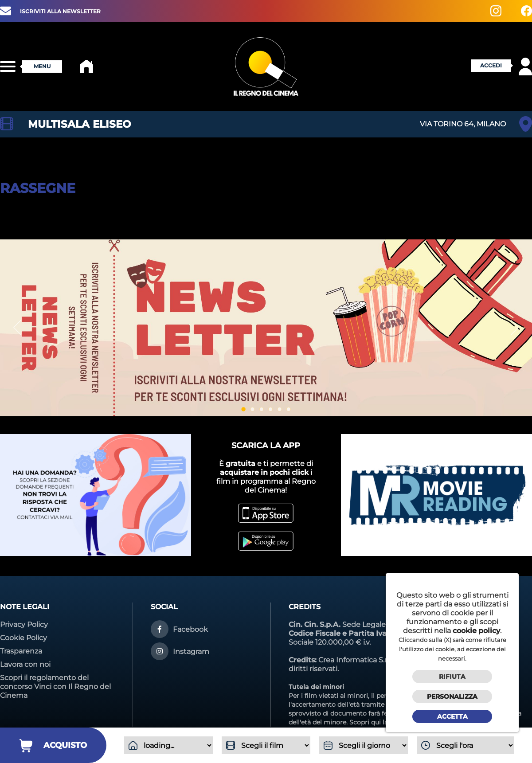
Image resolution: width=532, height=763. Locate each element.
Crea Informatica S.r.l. (355, 660)
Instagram (191, 651)
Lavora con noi (25, 664)
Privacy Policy (24, 624)
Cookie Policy (23, 638)
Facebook (190, 629)
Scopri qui (365, 722)
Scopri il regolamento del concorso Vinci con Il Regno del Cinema (55, 687)
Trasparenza (21, 651)
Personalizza (452, 696)
